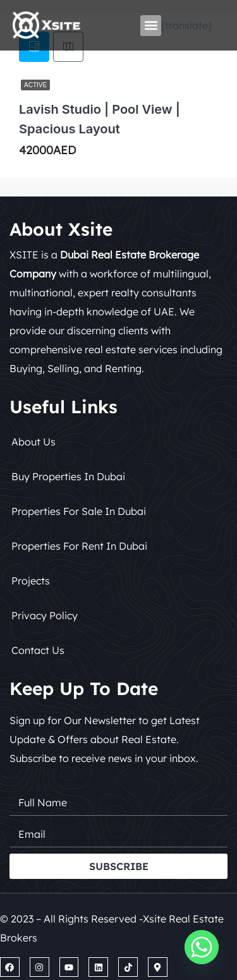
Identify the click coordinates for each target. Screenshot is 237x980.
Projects (31, 581)
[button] (151, 26)
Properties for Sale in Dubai (79, 511)
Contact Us (38, 650)
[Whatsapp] (202, 947)
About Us (33, 442)
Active (35, 85)
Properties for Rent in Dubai (79, 546)
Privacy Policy (45, 615)
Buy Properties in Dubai (68, 476)
